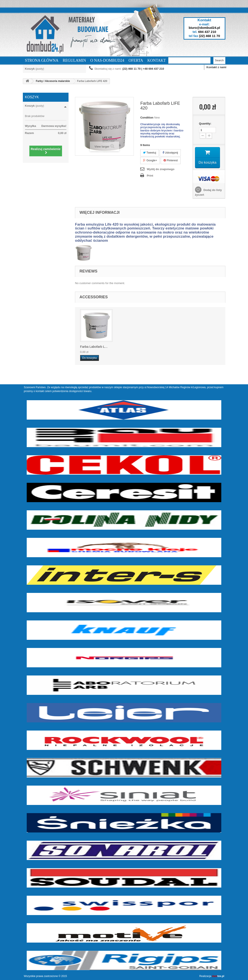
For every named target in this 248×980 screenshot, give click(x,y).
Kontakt (157, 60)
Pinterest (171, 160)
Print (150, 176)
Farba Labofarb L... (94, 347)
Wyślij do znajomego (161, 169)
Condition (147, 118)
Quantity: (205, 124)
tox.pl (218, 976)
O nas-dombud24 (107, 60)
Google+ (150, 160)
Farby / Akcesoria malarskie (53, 81)
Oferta (136, 60)
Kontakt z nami (216, 67)
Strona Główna (42, 60)
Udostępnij (170, 153)
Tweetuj (150, 153)
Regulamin (74, 60)
